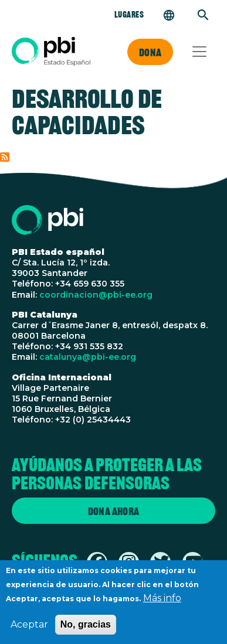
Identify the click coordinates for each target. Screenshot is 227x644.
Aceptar (29, 629)
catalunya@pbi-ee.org (88, 357)
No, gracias (86, 629)
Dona (150, 52)
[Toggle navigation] (199, 52)
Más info (162, 603)
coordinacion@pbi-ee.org (96, 295)
